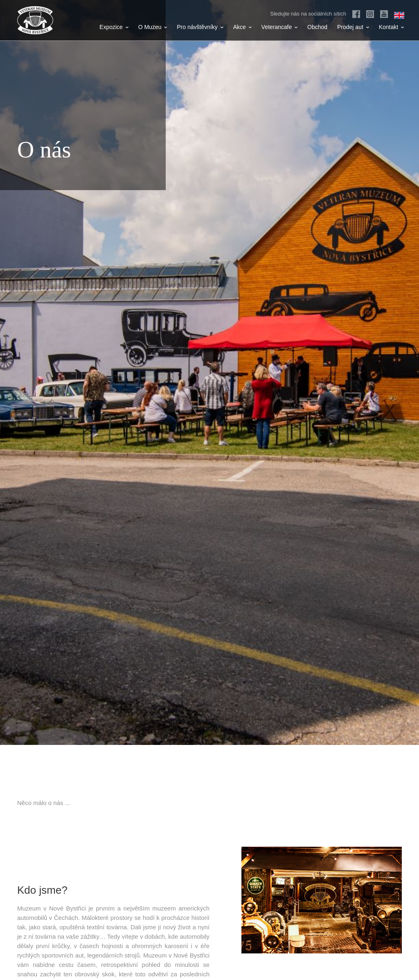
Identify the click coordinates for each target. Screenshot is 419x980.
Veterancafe (280, 27)
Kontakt (391, 27)
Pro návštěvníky (200, 27)
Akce (242, 27)
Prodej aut (353, 27)
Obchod (317, 27)
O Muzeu (153, 27)
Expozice (114, 27)
